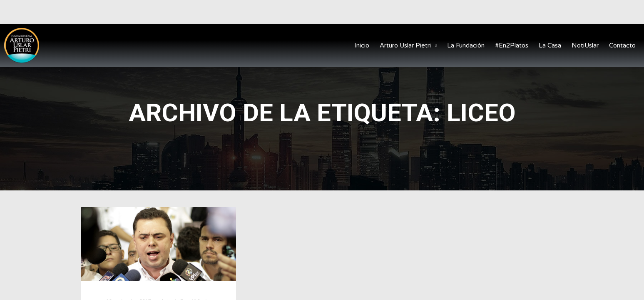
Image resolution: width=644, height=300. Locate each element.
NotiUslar (585, 45)
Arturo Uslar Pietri (408, 46)
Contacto (622, 45)
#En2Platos (512, 45)
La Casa (550, 45)
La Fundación (466, 45)
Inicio (362, 45)
